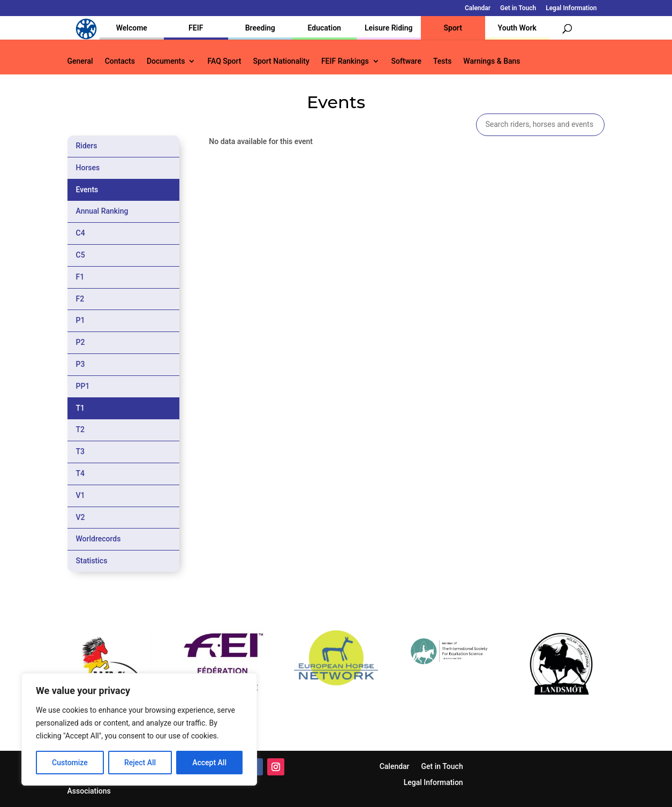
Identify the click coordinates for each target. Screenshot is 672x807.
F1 (80, 277)
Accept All (209, 763)
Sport (453, 28)
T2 (81, 429)
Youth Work (517, 28)
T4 (81, 473)
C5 (81, 255)
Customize (70, 763)
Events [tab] (87, 190)
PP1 (83, 386)
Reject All (140, 763)
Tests (442, 61)
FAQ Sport (224, 61)
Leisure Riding (389, 28)
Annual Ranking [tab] (102, 211)
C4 (81, 233)
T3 (81, 451)
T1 (81, 408)
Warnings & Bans (492, 61)
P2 (81, 342)
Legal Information (571, 8)
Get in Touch (518, 8)
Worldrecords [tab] (99, 539)
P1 (81, 320)
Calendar (478, 8)
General (80, 61)
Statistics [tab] (92, 561)
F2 (80, 299)
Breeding (260, 28)
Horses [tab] (88, 168)
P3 (81, 364)
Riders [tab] (87, 146)
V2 (81, 517)
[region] (139, 729)
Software (406, 61)
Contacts (120, 61)
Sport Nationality (281, 61)
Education (324, 28)
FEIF (196, 28)
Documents (166, 61)
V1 (81, 495)
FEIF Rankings (345, 61)
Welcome (132, 28)
